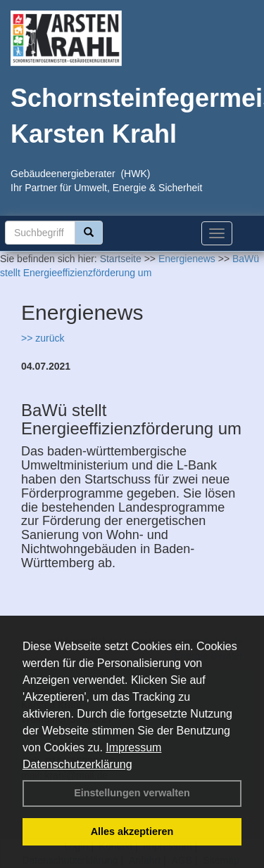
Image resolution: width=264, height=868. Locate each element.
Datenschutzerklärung (77, 764)
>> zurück (43, 338)
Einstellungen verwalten (132, 793)
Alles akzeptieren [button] (132, 831)
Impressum (133, 747)
